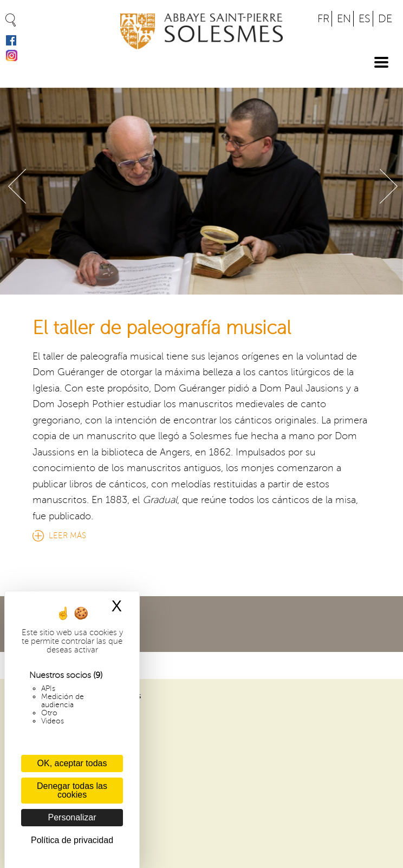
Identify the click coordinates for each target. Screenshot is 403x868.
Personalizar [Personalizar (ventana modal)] (72, 817)
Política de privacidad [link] (72, 840)
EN (344, 19)
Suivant (389, 186)
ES (365, 19)
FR (323, 19)
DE (385, 19)
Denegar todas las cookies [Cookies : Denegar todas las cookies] (72, 790)
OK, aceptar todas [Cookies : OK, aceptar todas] (72, 763)
